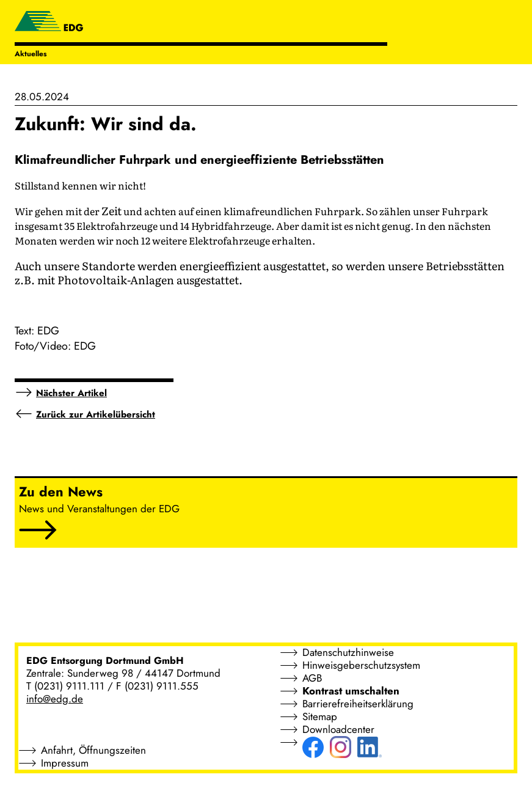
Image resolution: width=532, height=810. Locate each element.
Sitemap (320, 716)
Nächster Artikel (71, 393)
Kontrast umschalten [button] (351, 691)
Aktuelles (31, 54)
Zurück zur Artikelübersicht (96, 414)
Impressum (65, 763)
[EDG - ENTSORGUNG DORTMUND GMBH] (49, 23)
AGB (312, 678)
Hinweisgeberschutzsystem (361, 665)
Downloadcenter (338, 729)
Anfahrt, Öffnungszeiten (93, 750)
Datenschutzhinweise (348, 652)
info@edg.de (55, 699)
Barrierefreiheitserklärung (358, 704)
